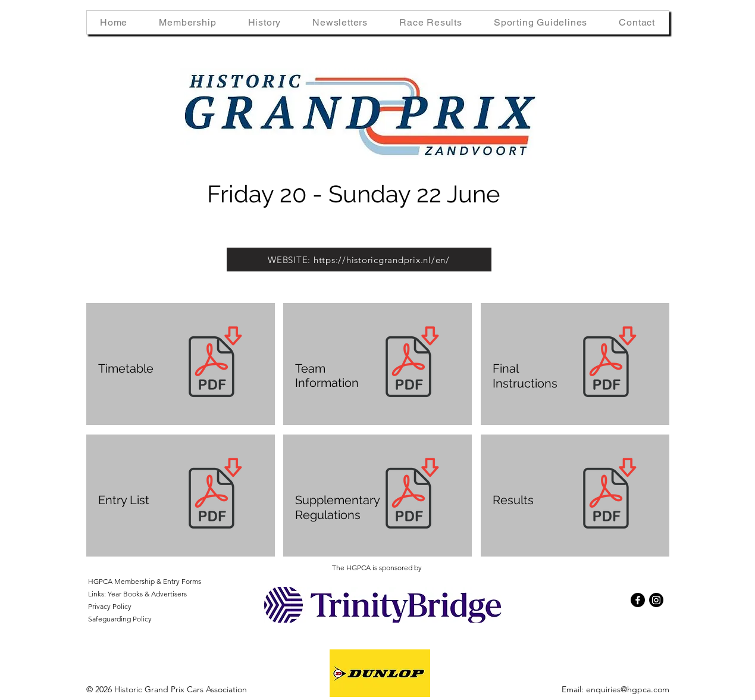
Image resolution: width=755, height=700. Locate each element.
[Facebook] (638, 600)
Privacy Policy (110, 606)
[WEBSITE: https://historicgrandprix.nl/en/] (359, 260)
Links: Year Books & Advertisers (137, 594)
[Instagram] (656, 600)
